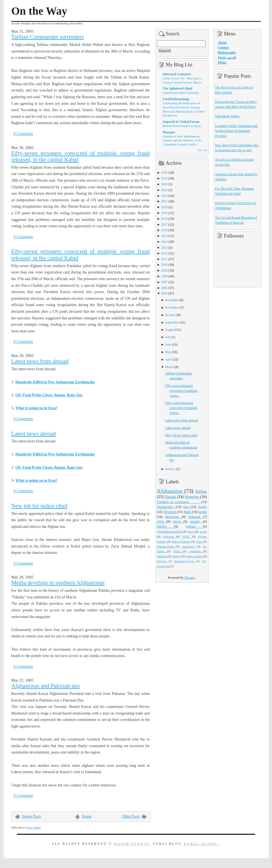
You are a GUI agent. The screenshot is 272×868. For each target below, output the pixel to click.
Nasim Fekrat (132, 844)
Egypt (178, 522)
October (170, 315)
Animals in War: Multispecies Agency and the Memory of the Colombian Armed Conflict (182, 140)
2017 (165, 225)
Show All (202, 150)
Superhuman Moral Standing (181, 93)
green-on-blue (194, 556)
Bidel (188, 512)
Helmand (195, 517)
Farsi (200, 541)
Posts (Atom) (34, 827)
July (168, 337)
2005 (165, 293)
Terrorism (170, 512)
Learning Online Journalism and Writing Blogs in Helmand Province (237, 131)
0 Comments (23, 134)
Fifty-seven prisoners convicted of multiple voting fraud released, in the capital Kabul (81, 157)
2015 (165, 236)
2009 (165, 270)
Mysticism (173, 517)
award (203, 531)
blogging (193, 497)
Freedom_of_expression (179, 502)
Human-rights (166, 546)
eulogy (177, 556)
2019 (165, 213)
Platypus (169, 132)
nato (187, 507)
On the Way (39, 11)
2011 (164, 259)
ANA (162, 522)
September (172, 322)
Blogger (190, 578)
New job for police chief (40, 506)
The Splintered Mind (178, 88)
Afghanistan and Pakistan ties (46, 686)
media (203, 512)
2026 (165, 173)
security (197, 522)
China (178, 551)
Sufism (194, 526)
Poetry (202, 507)
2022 (165, 196)
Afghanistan (171, 491)
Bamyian (163, 561)
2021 (165, 201)
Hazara (171, 497)
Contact (224, 48)
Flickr (222, 62)
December (172, 300)
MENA (166, 526)
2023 (165, 190)
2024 (165, 184)
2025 (165, 178)
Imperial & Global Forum (181, 122)
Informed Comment (177, 74)
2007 (165, 282)
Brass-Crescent (181, 541)
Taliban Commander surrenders (48, 37)
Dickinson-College (185, 561)
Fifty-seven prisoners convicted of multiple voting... (181, 391)
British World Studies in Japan (182, 126)
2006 (165, 288)
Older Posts (131, 816)
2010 (165, 265)
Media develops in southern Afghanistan (58, 583)
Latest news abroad (34, 434)
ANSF (187, 536)
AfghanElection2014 (170, 531)
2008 (165, 276)
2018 (165, 219)
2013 (165, 247)
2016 (165, 230)
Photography (166, 507)
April (169, 359)
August (170, 330)
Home (87, 816)
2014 (165, 242)
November (172, 307)
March (169, 367)
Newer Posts (32, 816)
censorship (189, 546)
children (162, 556)
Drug (191, 531)
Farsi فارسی (227, 58)
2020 (165, 207)
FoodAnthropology (176, 99)
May (168, 352)
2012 (165, 253)
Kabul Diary (201, 844)
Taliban (201, 491)
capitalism (196, 551)
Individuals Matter (227, 116)
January (170, 469)
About (222, 43)
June (168, 345)
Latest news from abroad (40, 361)
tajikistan (170, 536)
